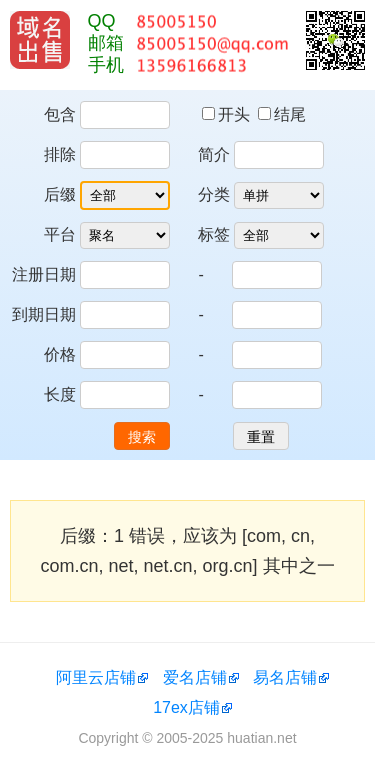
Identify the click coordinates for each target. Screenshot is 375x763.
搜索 (142, 437)
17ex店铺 (186, 707)
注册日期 (44, 274)
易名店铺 (285, 677)
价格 (60, 354)
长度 (60, 394)
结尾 (282, 114)
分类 (214, 194)
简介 (214, 154)
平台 (60, 234)
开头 (228, 114)
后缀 (60, 194)
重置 (261, 437)
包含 (60, 114)
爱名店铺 (195, 677)
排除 (60, 154)
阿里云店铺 (96, 677)
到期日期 (44, 314)
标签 (214, 234)
